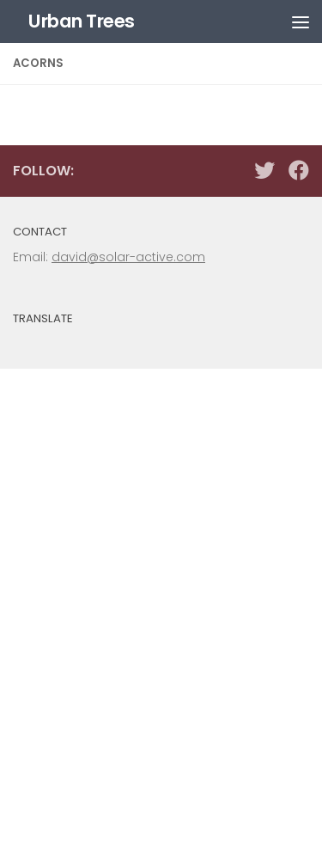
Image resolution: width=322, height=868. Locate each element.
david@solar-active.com (128, 257)
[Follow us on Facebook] (299, 170)
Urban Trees (82, 21)
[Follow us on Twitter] (264, 170)
